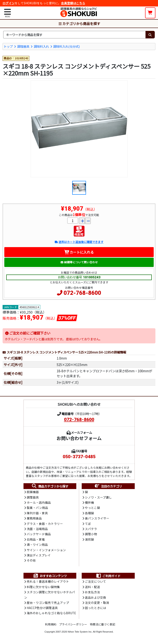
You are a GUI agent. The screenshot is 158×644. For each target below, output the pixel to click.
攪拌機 (89, 502)
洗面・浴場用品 (37, 529)
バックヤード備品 (39, 534)
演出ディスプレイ (39, 555)
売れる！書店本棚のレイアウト (48, 581)
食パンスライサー (97, 518)
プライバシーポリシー (73, 624)
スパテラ (91, 529)
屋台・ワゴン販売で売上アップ (48, 603)
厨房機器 (33, 492)
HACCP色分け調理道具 (42, 608)
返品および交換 (95, 597)
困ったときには (95, 608)
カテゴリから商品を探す (79, 24)
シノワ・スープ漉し (98, 497)
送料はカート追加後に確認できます (79, 242)
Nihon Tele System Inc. (80, 632)
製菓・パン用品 (37, 508)
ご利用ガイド (108, 576)
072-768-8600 (82, 293)
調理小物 (91, 534)
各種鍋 (89, 513)
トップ (8, 46)
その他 (31, 560)
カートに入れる (79, 252)
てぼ (88, 524)
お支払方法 (92, 592)
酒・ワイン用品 (37, 545)
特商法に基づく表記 (102, 624)
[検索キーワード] (74, 35)
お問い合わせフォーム (79, 438)
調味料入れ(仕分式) (66, 46)
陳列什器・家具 (37, 513)
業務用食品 (34, 518)
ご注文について (95, 581)
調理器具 (23, 46)
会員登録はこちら (73, 3)
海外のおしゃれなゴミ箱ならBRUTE (51, 613)
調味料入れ (41, 46)
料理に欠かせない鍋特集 (43, 587)
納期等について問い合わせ (79, 262)
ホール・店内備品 (39, 502)
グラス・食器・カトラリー (45, 524)
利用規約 (51, 624)
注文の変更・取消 (97, 603)
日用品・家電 (36, 539)
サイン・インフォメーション (46, 550)
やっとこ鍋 (92, 508)
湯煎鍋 (89, 539)
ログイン (9, 3)
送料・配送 (92, 587)
